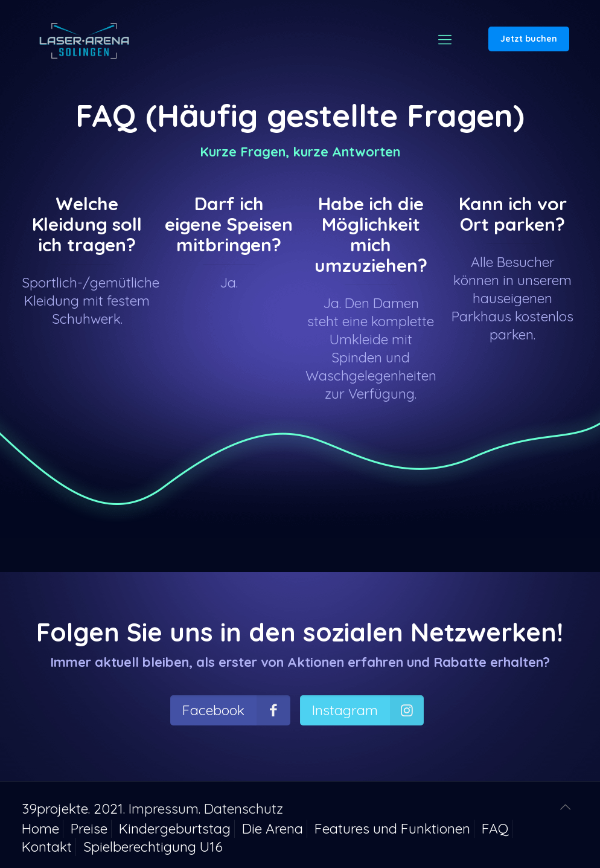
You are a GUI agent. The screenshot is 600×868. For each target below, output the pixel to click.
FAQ (495, 828)
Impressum (164, 809)
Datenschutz (244, 809)
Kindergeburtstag (175, 828)
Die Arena (273, 828)
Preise (89, 828)
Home (40, 828)
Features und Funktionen (392, 828)
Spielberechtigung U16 (153, 847)
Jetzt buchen (529, 39)
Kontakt (47, 847)
